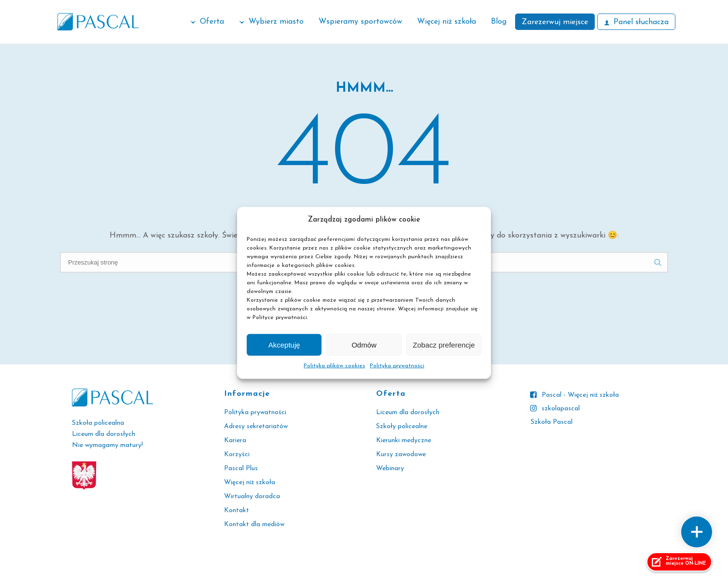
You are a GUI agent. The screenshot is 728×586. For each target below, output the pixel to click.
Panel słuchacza (636, 22)
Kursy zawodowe (401, 454)
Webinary (390, 468)
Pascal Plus (241, 468)
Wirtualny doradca (252, 496)
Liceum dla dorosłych (408, 412)
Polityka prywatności (397, 366)
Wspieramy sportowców (360, 22)
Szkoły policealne (402, 426)
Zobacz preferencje (444, 345)
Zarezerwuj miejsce (555, 22)
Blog (499, 22)
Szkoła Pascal (552, 422)
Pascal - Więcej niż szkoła (580, 395)
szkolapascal (561, 409)
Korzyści (237, 454)
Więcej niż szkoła (447, 22)
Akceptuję (284, 345)
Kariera (235, 440)
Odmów (364, 345)
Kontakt (237, 510)
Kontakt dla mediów (254, 524)
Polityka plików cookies (334, 366)
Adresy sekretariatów (256, 426)
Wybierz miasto (271, 22)
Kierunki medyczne (404, 440)
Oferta (207, 22)
